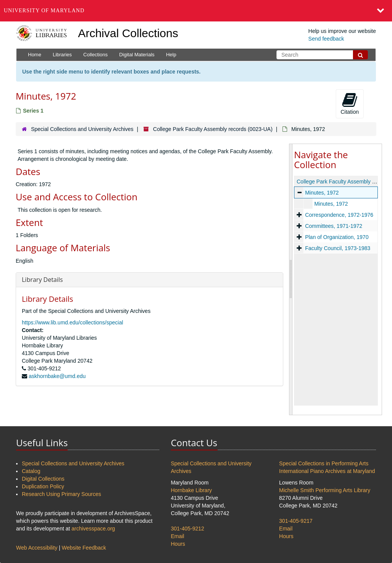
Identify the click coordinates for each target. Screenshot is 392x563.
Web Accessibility (37, 548)
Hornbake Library (191, 490)
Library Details (42, 280)
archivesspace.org (93, 529)
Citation (350, 103)
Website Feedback (84, 548)
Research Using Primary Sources (61, 494)
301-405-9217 (296, 521)
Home (35, 55)
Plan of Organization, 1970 (337, 237)
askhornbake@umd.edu (57, 376)
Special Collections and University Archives (82, 129)
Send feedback (326, 39)
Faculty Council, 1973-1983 (338, 248)
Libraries (62, 55)
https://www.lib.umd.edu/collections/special (73, 322)
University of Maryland (44, 11)
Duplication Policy (43, 486)
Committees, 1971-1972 (334, 226)
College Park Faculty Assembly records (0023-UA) (213, 129)
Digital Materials (137, 55)
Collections (96, 55)
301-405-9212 (187, 529)
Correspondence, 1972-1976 (339, 215)
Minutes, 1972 (322, 193)
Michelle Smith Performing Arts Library (325, 490)
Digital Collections (43, 479)
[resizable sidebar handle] (291, 279)
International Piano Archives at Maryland (327, 471)
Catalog (31, 471)
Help (171, 55)
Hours (178, 544)
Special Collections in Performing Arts (324, 463)
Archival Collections (128, 33)
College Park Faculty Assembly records (343, 182)
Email (177, 536)
